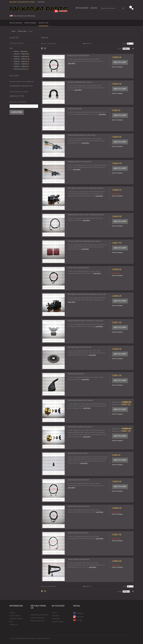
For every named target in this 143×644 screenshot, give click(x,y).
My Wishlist (56, 619)
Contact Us (14, 625)
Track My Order (58, 622)
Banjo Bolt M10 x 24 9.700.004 (78, 453)
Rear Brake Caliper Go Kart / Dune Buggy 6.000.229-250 (87, 294)
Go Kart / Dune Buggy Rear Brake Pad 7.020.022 (84, 241)
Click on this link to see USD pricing (22, 16)
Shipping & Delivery (38, 621)
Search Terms (15, 616)
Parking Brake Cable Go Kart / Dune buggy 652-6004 (86, 215)
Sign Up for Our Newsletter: (18, 102)
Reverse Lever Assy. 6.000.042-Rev (80, 162)
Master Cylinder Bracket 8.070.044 (80, 82)
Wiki (11, 622)
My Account (82, 8)
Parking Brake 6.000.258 (76, 374)
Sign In (54, 613)
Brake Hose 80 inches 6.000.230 (78, 506)
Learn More (72, 63)
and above (20, 69)
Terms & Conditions (38, 618)
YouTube (78, 620)
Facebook (78, 613)
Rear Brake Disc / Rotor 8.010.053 (79, 347)
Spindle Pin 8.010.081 (75, 109)
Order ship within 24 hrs (40, 615)
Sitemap (12, 613)
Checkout (41, 2)
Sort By (120, 49)
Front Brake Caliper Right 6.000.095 (80, 400)
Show (125, 44)
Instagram (78, 617)
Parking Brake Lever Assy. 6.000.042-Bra (82, 135)
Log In (94, 8)
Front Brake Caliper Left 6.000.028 (80, 427)
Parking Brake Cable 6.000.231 (78, 533)
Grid (45, 48)
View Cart (55, 616)
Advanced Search (16, 619)
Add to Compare (117, 67)
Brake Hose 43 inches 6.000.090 (78, 480)
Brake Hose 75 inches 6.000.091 (78, 268)
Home (14, 31)
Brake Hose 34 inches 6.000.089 (78, 56)
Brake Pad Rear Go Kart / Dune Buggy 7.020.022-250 (85, 321)
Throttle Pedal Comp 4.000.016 (78, 559)
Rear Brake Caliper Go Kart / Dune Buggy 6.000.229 (86, 188)
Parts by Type (22, 31)
